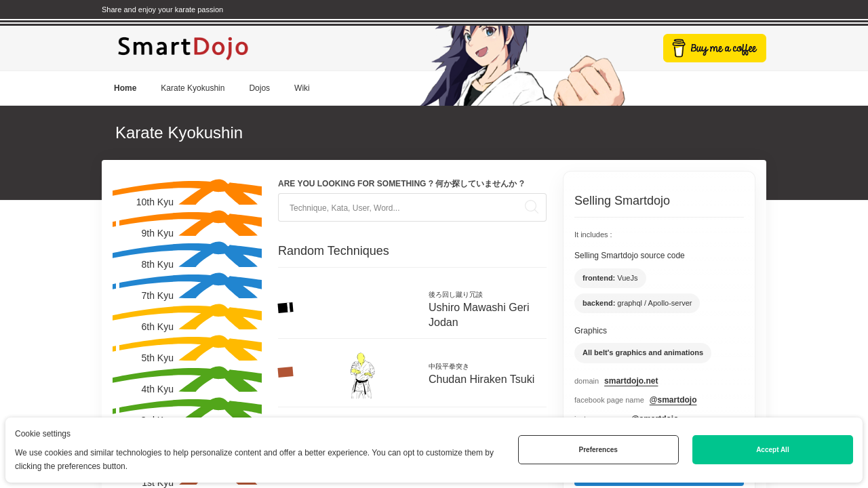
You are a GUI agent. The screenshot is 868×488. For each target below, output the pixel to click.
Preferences (598, 450)
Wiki (302, 88)
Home (125, 88)
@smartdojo (673, 400)
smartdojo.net (631, 381)
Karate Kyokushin (193, 88)
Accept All (773, 450)
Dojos (259, 88)
